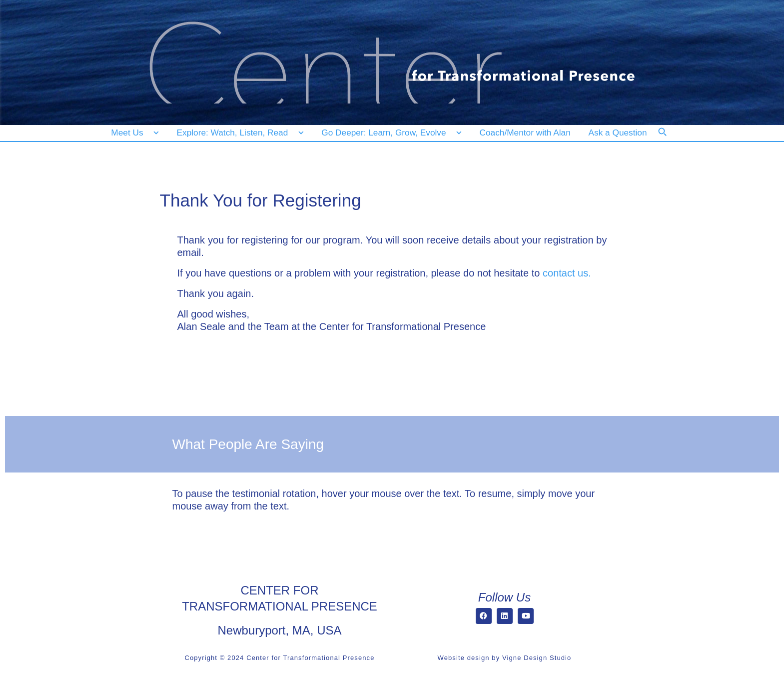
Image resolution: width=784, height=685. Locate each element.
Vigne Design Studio (537, 658)
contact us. (567, 273)
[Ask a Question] (620, 133)
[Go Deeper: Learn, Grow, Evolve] (389, 133)
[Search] (669, 138)
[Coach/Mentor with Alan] (525, 133)
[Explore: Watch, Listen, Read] (238, 133)
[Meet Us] (135, 133)
